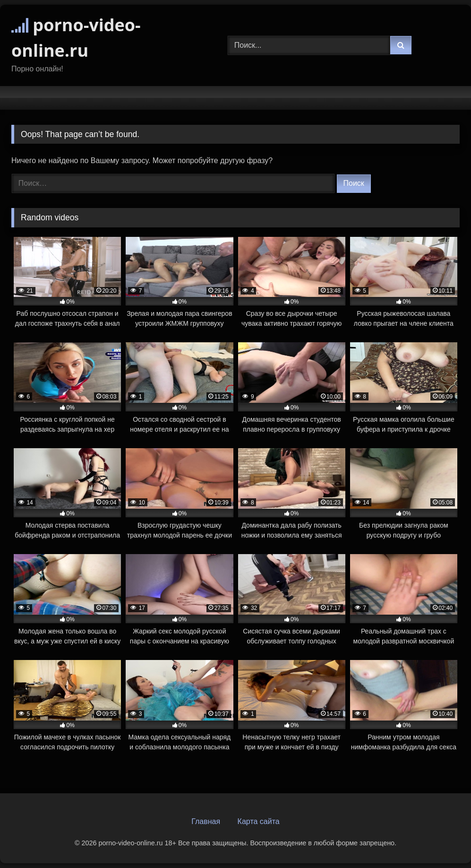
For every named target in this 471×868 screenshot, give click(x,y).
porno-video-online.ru (76, 38)
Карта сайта (259, 821)
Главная (206, 821)
